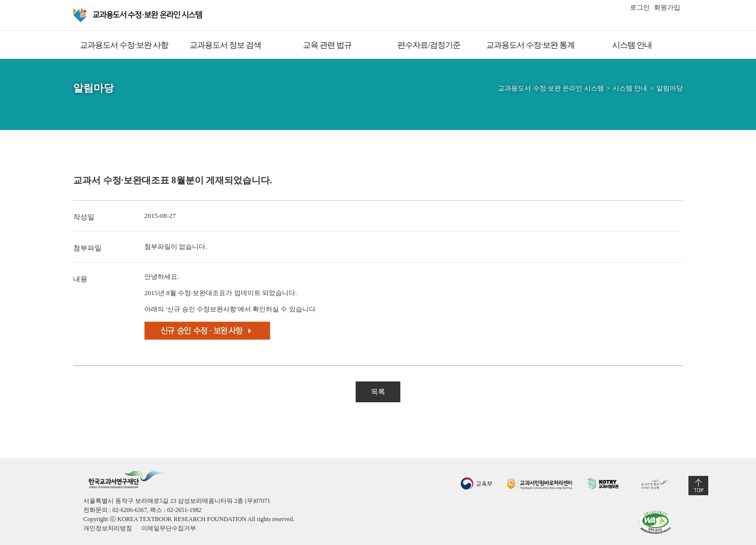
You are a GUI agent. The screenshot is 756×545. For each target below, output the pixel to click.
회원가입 (667, 7)
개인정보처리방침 (108, 528)
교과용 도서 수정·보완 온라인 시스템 (138, 15)
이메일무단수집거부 (169, 528)
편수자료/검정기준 (429, 45)
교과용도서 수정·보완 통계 (530, 45)
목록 (378, 392)
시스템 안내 (632, 45)
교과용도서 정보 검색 (225, 45)
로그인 (640, 7)
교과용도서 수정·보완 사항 (124, 45)
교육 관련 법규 (327, 45)
